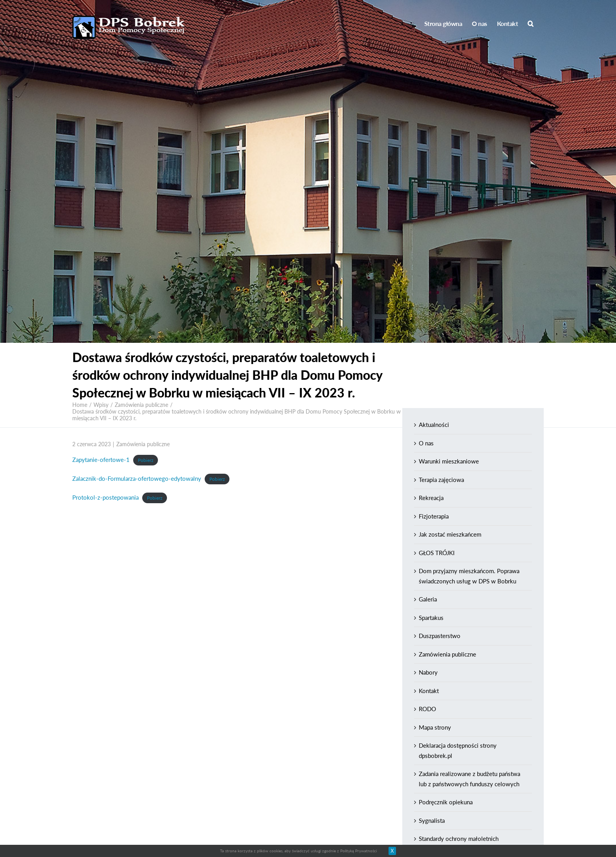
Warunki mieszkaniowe (449, 461)
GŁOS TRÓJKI (437, 553)
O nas (426, 443)
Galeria (428, 599)
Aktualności (434, 425)
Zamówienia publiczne (143, 444)
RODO (427, 709)
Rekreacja (431, 498)
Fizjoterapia (434, 516)
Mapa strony (435, 727)
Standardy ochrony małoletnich (459, 839)
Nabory (428, 672)
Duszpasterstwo (440, 636)
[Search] (531, 24)
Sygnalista (432, 820)
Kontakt (429, 691)
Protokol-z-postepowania (105, 497)
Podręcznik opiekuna (446, 802)
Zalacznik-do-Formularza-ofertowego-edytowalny (137, 478)
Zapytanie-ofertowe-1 (101, 460)
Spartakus (431, 618)
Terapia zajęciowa (441, 480)
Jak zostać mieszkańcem (450, 534)
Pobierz (146, 460)
